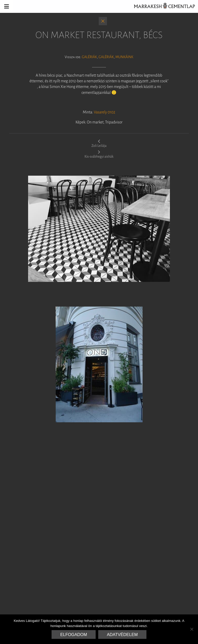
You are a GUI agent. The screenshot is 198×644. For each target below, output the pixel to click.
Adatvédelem (122, 634)
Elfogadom (74, 634)
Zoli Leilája (99, 143)
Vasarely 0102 (105, 112)
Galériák (89, 57)
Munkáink (124, 57)
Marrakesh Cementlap (162, 6)
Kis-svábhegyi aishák (99, 154)
